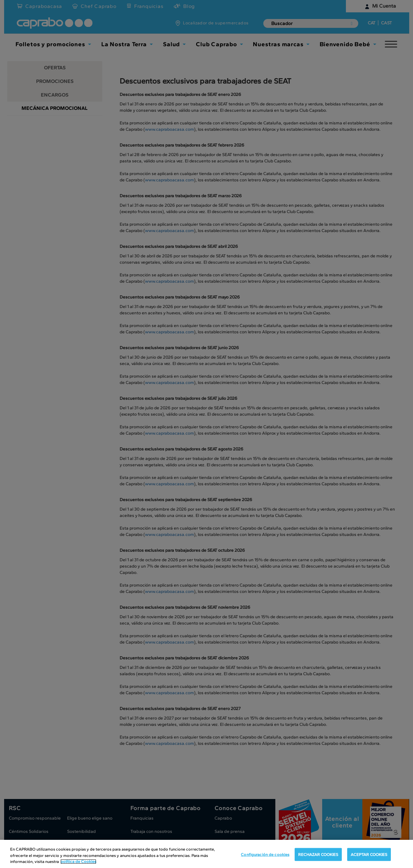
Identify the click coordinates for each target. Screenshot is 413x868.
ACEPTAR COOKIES (369, 854)
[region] (206, 854)
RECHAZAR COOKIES (318, 854)
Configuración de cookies (265, 854)
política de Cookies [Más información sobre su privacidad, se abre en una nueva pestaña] (78, 862)
